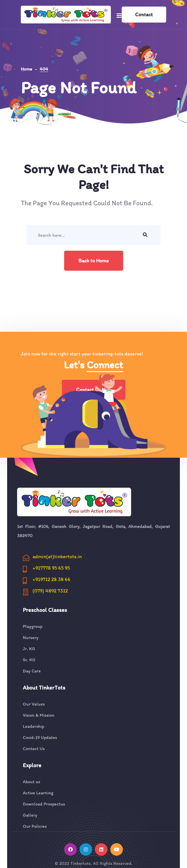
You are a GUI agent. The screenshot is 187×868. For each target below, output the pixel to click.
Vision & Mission (39, 715)
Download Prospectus (44, 804)
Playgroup (33, 626)
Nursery (31, 638)
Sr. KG (29, 660)
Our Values (34, 704)
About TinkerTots (44, 688)
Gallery (30, 815)
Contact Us (34, 749)
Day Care (32, 671)
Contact (144, 15)
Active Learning (38, 793)
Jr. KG (29, 649)
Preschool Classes (45, 610)
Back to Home (94, 261)
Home (27, 69)
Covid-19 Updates (40, 738)
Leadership (33, 726)
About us (31, 782)
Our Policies (35, 826)
